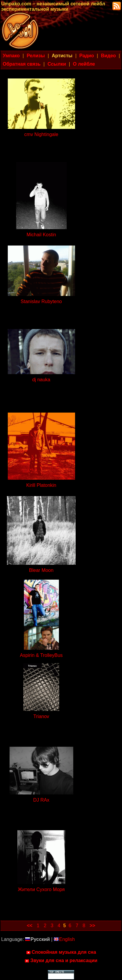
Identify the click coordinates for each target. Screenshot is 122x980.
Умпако (11, 56)
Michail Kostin (41, 235)
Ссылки (57, 64)
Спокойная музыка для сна (61, 952)
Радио (87, 56)
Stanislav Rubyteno (41, 301)
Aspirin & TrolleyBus (41, 655)
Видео (108, 56)
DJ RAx (41, 800)
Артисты (62, 56)
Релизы (36, 56)
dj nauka (41, 380)
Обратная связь (22, 64)
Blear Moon (41, 570)
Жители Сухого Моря (41, 889)
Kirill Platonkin (41, 485)
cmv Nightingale (41, 134)
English (64, 939)
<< (30, 926)
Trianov (41, 716)
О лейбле (84, 64)
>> (93, 926)
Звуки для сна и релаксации (61, 961)
